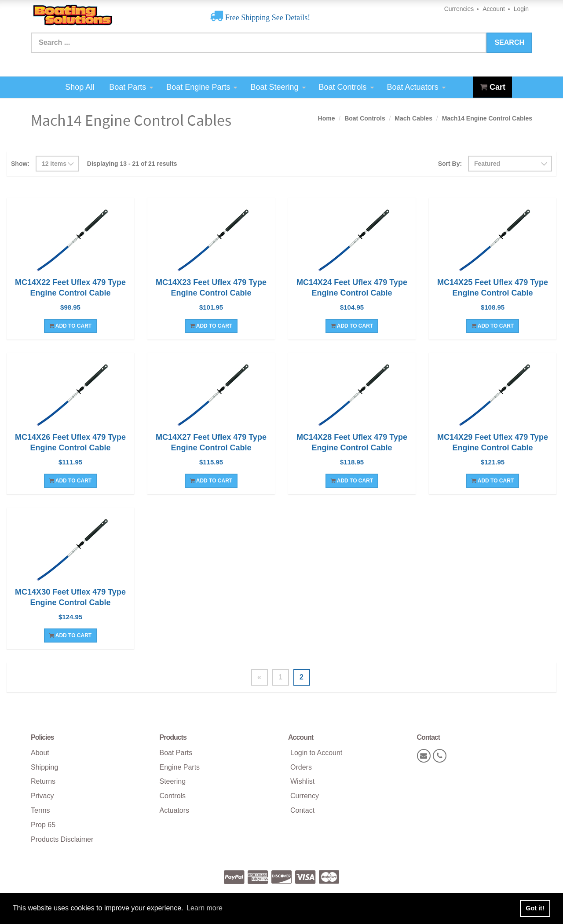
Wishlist (302, 781)
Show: (20, 164)
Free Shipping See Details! (267, 18)
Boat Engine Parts (202, 87)
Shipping (44, 767)
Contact (302, 810)
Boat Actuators (416, 87)
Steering (173, 781)
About (40, 753)
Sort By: (450, 164)
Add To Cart (70, 326)
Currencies (459, 9)
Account (494, 9)
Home (327, 118)
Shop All (80, 87)
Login (521, 9)
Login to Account (316, 753)
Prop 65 (43, 825)
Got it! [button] (535, 908)
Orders (301, 767)
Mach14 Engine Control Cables (487, 118)
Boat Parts (131, 87)
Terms (40, 810)
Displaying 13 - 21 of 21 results (132, 164)
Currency (305, 796)
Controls (173, 796)
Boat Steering (278, 87)
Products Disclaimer (62, 839)
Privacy (42, 796)
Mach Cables (413, 118)
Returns (43, 781)
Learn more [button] (205, 908)
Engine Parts (180, 767)
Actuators (175, 810)
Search (509, 42)
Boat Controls (346, 87)
